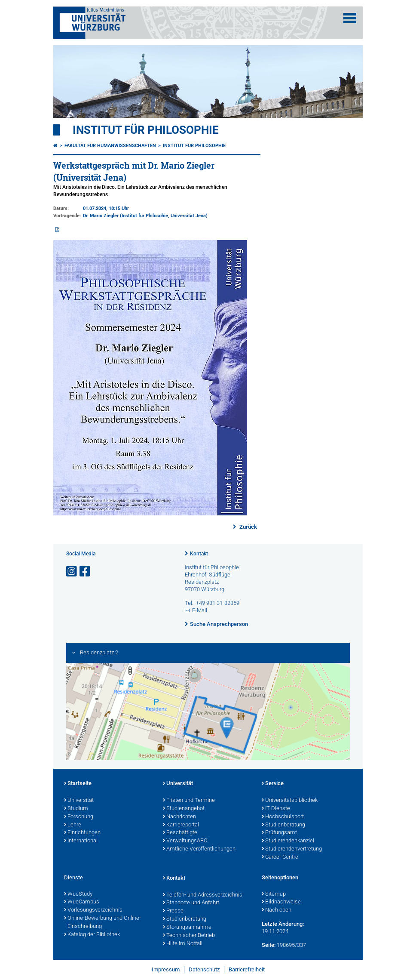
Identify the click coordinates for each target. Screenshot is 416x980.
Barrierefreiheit (247, 969)
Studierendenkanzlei (288, 841)
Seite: (269, 945)
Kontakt (199, 554)
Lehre (73, 825)
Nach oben (277, 910)
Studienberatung (283, 825)
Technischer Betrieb (189, 936)
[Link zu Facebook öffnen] (86, 572)
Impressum (166, 969)
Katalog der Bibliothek (92, 935)
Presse (173, 911)
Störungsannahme (187, 928)
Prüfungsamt (279, 833)
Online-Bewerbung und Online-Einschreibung (102, 923)
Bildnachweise (281, 902)
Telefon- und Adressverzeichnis (203, 895)
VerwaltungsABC (185, 841)
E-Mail (200, 610)
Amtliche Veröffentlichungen (199, 849)
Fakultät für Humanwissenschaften (110, 146)
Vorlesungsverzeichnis (93, 910)
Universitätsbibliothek (290, 801)
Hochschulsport (283, 817)
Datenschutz (204, 969)
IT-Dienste (276, 809)
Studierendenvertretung (292, 849)
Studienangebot (184, 809)
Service (273, 784)
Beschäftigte (180, 833)
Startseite (78, 784)
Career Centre (280, 857)
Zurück (248, 527)
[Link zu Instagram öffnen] (72, 572)
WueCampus (82, 902)
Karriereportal (181, 825)
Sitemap (274, 894)
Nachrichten (179, 817)
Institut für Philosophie (146, 130)
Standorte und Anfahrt (191, 903)
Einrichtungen (82, 833)
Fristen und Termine (189, 801)
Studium (76, 809)
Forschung (79, 817)
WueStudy (78, 894)
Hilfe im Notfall (183, 944)
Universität (79, 801)
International (81, 841)
